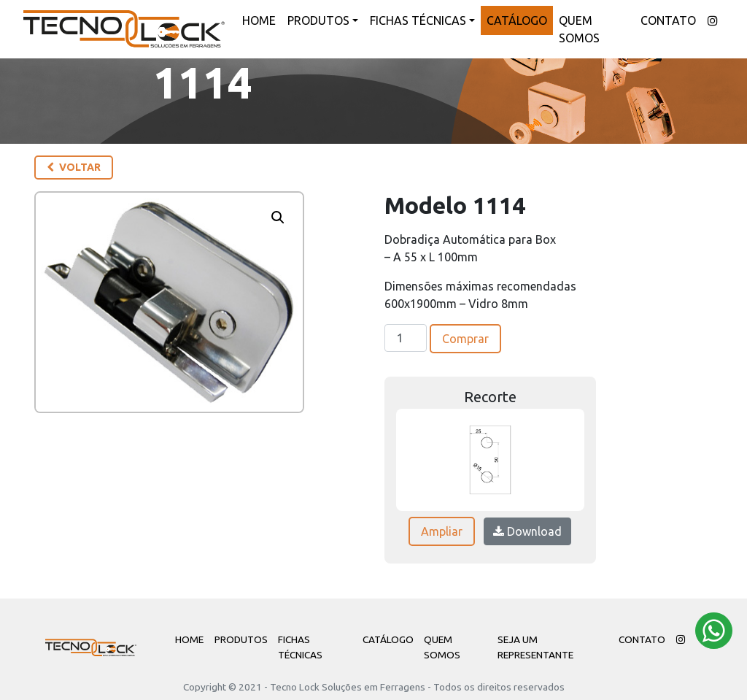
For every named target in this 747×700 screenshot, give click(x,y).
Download (527, 531)
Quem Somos (579, 29)
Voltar (74, 167)
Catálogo (517, 20)
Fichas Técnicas (418, 20)
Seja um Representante (535, 647)
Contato (668, 20)
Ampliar (442, 531)
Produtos (318, 20)
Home (259, 20)
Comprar (465, 339)
